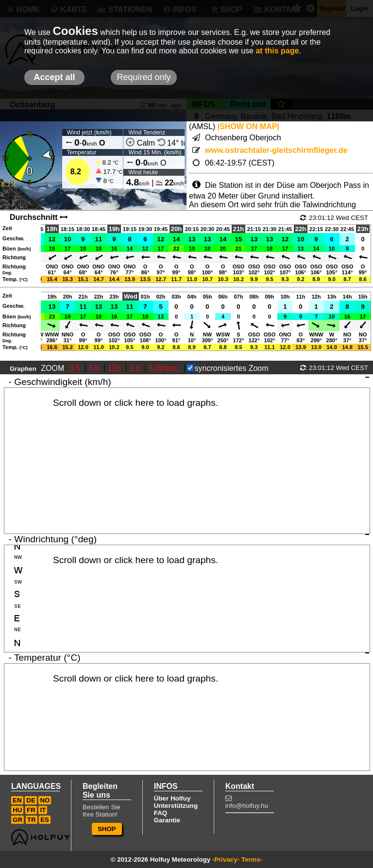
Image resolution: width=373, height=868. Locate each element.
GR (17, 820)
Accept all (54, 77)
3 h (76, 368)
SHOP (107, 829)
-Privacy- (226, 860)
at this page (277, 51)
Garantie (167, 820)
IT (43, 810)
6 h (95, 368)
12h (115, 368)
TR (32, 820)
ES (45, 820)
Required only (144, 77)
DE (31, 800)
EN (17, 800)
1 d (136, 368)
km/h (103, 133)
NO (45, 800)
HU (17, 810)
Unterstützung (176, 806)
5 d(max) (165, 368)
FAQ (161, 813)
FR (31, 810)
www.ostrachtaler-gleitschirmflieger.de (276, 150)
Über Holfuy (172, 798)
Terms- (252, 860)
